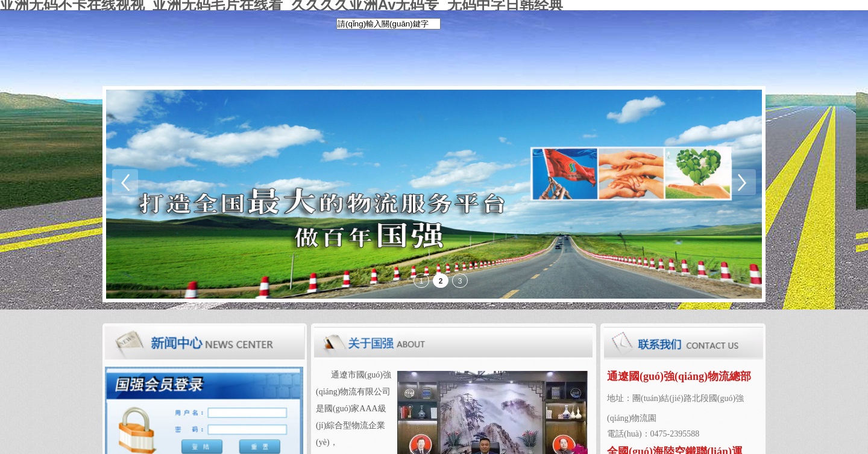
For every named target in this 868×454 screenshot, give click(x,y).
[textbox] (388, 24)
